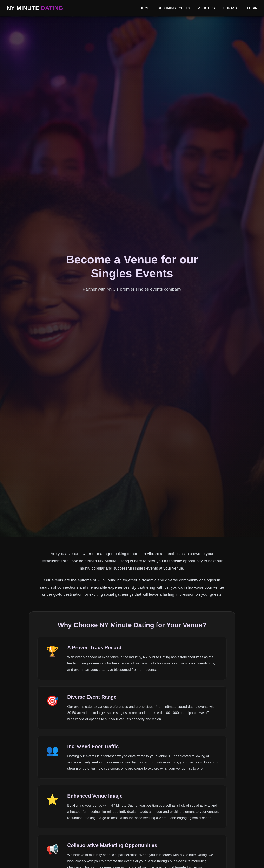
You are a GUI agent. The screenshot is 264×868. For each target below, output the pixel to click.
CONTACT (231, 8)
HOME (145, 8)
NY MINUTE (35, 8)
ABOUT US (207, 8)
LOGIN (252, 8)
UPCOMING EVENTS (174, 8)
